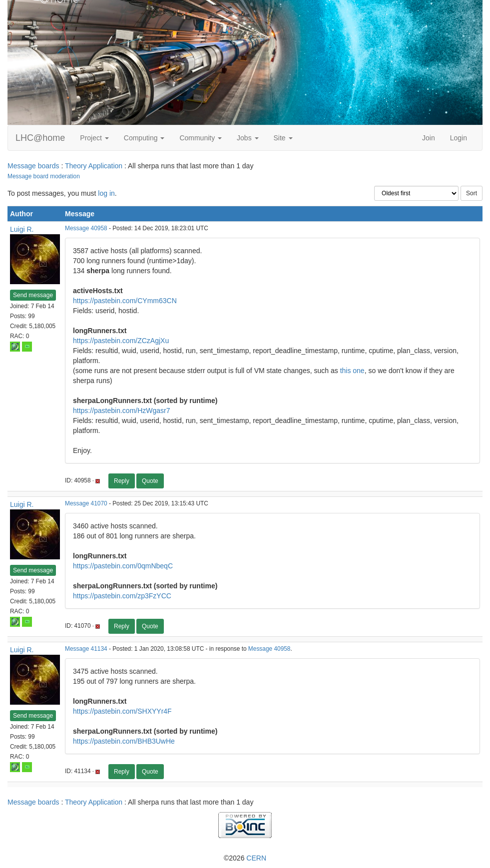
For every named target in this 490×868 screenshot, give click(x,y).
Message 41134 (86, 649)
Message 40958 (86, 228)
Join (429, 138)
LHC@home (40, 138)
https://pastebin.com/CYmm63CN (125, 301)
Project (94, 138)
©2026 (245, 858)
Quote (150, 481)
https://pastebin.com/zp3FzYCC (122, 596)
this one (352, 371)
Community (201, 138)
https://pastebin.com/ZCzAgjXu (121, 341)
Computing (144, 138)
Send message (33, 295)
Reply (122, 481)
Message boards (33, 166)
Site (283, 138)
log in (106, 193)
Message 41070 (86, 503)
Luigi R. (22, 229)
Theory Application (94, 166)
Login (459, 138)
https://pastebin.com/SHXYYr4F (122, 711)
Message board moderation (44, 176)
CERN (256, 858)
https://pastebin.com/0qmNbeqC (123, 566)
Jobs (247, 138)
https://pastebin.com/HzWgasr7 (122, 411)
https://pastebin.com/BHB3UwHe (124, 741)
